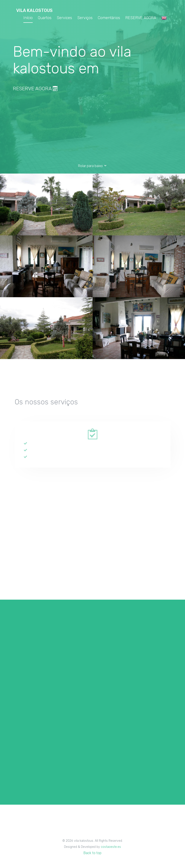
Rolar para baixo (93, 166)
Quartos (45, 18)
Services (64, 18)
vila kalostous (34, 10)
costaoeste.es (111, 847)
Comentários (109, 18)
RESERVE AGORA (141, 18)
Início (28, 18)
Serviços (85, 18)
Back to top (92, 853)
